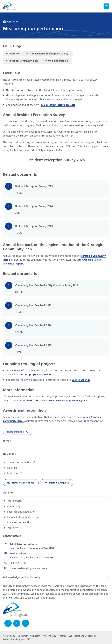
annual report (15, 264)
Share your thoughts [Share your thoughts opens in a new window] (19, 462)
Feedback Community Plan (21, 61)
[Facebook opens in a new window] (8, 623)
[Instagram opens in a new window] (17, 623)
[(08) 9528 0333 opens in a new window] (56, 563)
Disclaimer (23, 636)
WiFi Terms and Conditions (82, 636)
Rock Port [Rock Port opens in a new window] (13, 473)
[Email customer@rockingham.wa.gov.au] (56, 568)
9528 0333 (33, 401)
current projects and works (36, 375)
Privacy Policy (49, 636)
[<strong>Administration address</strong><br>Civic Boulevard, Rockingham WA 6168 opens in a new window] (56, 546)
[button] (18, 432)
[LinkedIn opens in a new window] (26, 623)
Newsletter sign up (23, 483)
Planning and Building (20, 523)
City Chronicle (85, 260)
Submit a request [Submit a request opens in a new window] (58, 483)
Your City (13, 528)
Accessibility (9, 636)
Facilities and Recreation (21, 512)
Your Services (15, 501)
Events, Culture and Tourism (23, 517)
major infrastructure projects (58, 105)
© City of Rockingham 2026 (17, 639)
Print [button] (9, 441)
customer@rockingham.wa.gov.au (69, 401)
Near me (12, 468)
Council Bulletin (81, 380)
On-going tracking (56, 61)
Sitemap (63, 636)
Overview (12, 54)
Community (14, 506)
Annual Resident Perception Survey (47, 54)
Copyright (35, 636)
